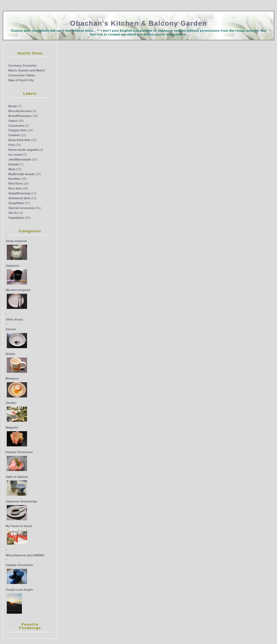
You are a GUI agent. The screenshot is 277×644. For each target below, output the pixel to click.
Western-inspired (18, 290)
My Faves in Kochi (19, 526)
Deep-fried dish (19, 140)
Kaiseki (14, 164)
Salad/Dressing (19, 193)
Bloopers (12, 378)
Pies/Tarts (16, 184)
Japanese (13, 266)
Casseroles (17, 126)
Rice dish (15, 188)
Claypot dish (17, 130)
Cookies (14, 135)
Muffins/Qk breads (22, 174)
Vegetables (16, 218)
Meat (12, 169)
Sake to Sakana (17, 477)
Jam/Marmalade (20, 159)
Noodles (14, 179)
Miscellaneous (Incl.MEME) (25, 555)
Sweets (11, 329)
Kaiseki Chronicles (19, 452)
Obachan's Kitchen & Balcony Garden (138, 23)
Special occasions (22, 208)
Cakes (13, 121)
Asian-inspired (16, 241)
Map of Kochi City (21, 80)
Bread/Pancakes (20, 116)
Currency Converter (23, 66)
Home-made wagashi (23, 150)
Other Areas (14, 319)
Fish (11, 145)
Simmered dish (19, 198)
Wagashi (12, 427)
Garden (11, 403)
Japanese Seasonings (22, 501)
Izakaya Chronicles (19, 565)
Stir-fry (13, 213)
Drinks (10, 354)
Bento (13, 106)
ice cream (15, 155)
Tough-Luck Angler (19, 590)
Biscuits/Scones (20, 111)
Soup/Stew (16, 203)
